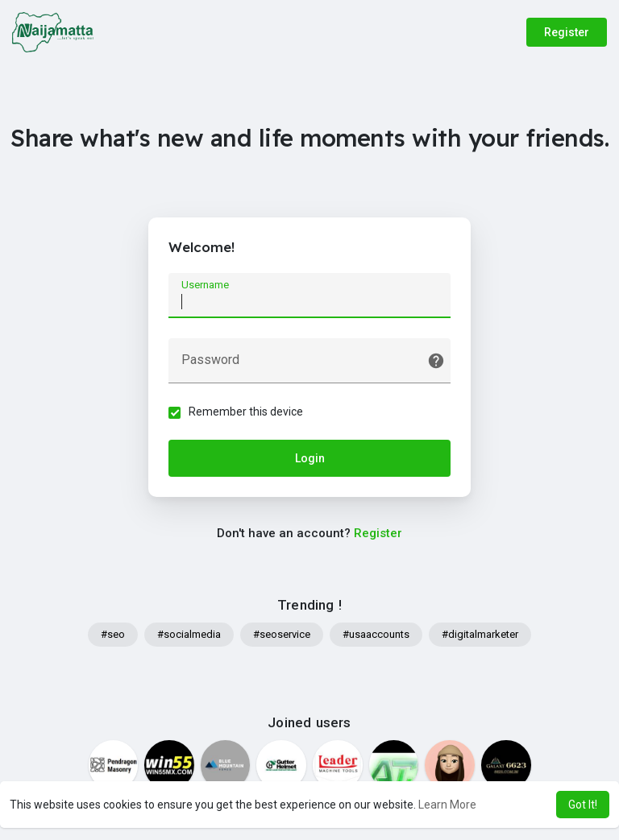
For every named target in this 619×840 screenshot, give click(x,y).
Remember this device (246, 412)
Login (310, 458)
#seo (113, 634)
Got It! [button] (583, 805)
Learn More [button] (447, 805)
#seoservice (282, 634)
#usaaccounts (376, 634)
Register (567, 32)
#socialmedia (189, 634)
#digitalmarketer (480, 634)
